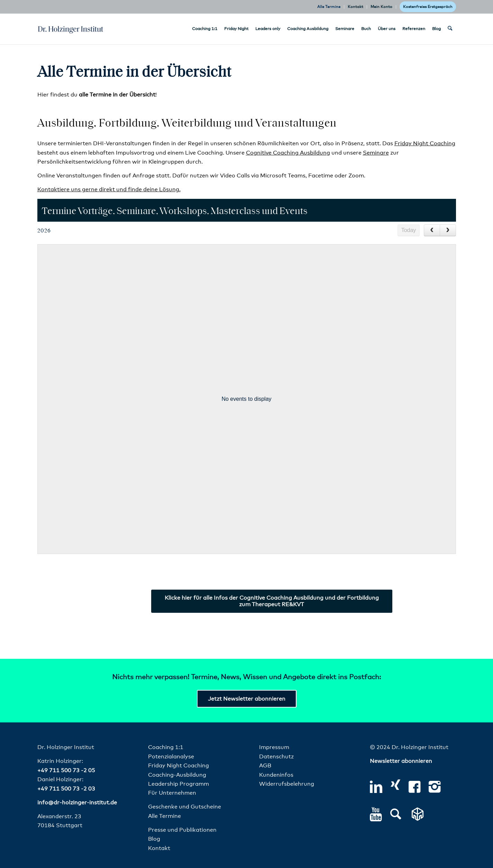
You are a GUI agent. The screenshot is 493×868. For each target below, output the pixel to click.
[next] (448, 230)
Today (409, 230)
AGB (265, 766)
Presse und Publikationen (182, 830)
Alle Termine (329, 7)
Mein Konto (381, 7)
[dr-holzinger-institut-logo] (71, 29)
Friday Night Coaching (425, 144)
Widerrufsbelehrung (287, 784)
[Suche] (450, 29)
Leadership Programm (179, 784)
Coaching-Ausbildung (177, 775)
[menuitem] (329, 7)
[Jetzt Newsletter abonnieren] (247, 699)
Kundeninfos (276, 775)
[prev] (432, 230)
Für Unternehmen (172, 793)
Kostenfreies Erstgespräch (428, 7)
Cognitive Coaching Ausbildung (288, 153)
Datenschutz (276, 757)
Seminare (376, 153)
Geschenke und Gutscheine (185, 807)
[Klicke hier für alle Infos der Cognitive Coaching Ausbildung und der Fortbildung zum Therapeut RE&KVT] (272, 601)
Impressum (274, 747)
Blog (154, 839)
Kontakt (355, 7)
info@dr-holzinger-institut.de (77, 803)
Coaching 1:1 (166, 747)
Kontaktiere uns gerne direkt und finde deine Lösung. (109, 190)
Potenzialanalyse (171, 757)
